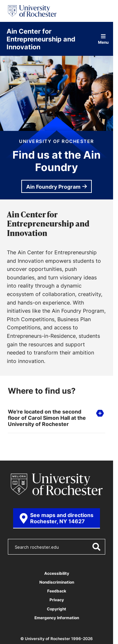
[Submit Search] (96, 547)
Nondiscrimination (57, 582)
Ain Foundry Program (53, 187)
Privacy (57, 600)
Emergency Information (57, 618)
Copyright (57, 609)
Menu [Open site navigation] (103, 39)
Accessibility (57, 573)
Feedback (57, 591)
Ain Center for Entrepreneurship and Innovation (41, 39)
